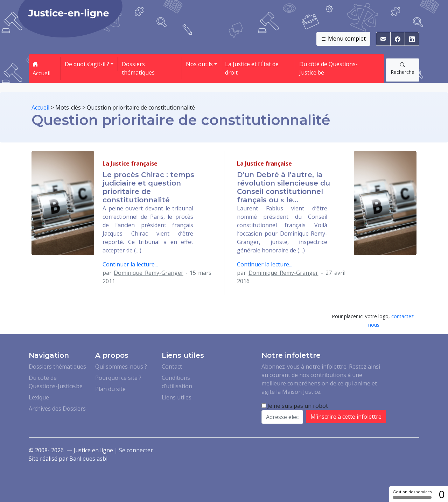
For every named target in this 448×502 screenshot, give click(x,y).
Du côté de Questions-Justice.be (328, 68)
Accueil (41, 69)
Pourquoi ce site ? (118, 378)
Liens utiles (177, 397)
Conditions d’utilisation (177, 382)
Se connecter (136, 450)
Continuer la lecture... (130, 264)
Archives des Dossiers (57, 409)
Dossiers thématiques (138, 68)
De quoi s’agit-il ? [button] (87, 64)
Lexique (39, 397)
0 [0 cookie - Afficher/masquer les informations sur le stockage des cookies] (442, 494)
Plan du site (110, 389)
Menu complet (343, 39)
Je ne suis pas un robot (295, 406)
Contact (172, 367)
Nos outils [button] (199, 64)
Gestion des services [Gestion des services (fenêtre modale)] (412, 494)
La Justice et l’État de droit (252, 68)
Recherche (402, 68)
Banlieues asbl (88, 459)
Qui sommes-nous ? (121, 367)
